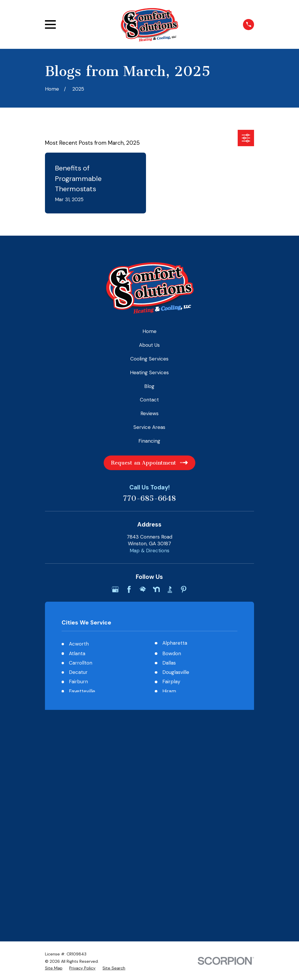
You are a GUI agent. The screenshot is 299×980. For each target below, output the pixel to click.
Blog (149, 386)
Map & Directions (149, 551)
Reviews (149, 413)
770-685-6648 (149, 499)
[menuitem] (54, 759)
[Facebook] (129, 589)
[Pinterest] (184, 589)
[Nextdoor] (157, 589)
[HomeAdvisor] (143, 589)
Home (149, 331)
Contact (149, 400)
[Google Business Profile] (115, 589)
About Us (149, 345)
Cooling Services (149, 359)
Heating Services (149, 372)
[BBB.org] (170, 589)
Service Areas (149, 427)
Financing (149, 441)
